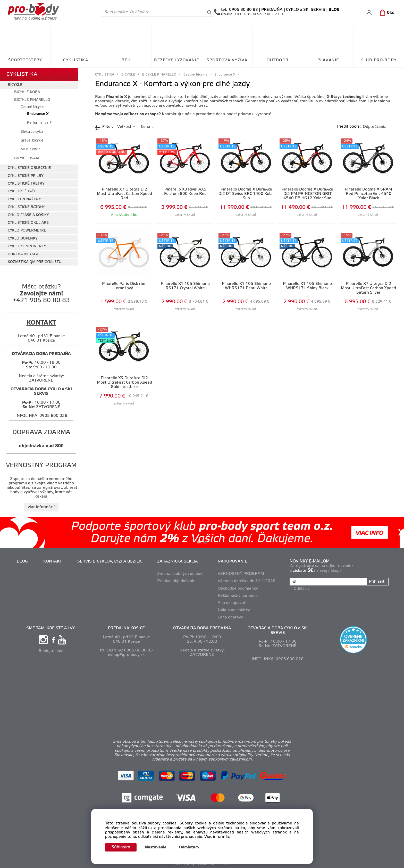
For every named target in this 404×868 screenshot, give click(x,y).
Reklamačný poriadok (238, 595)
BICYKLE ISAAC (27, 158)
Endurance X (38, 113)
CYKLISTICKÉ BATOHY (26, 206)
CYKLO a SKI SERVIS (306, 10)
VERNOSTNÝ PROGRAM (241, 573)
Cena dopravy (231, 617)
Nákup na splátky (234, 609)
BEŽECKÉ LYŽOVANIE (177, 60)
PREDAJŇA (272, 10)
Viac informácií (218, 837)
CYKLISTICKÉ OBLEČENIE (29, 167)
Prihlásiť (376, 581)
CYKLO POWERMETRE (27, 230)
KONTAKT (53, 561)
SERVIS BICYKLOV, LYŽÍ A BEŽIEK (110, 561)
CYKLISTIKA (76, 60)
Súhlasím (121, 847)
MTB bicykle (31, 149)
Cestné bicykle (32, 106)
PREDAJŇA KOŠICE (126, 628)
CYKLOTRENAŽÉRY (24, 199)
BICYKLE (15, 84)
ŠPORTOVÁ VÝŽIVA (227, 60)
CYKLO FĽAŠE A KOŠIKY (28, 214)
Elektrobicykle (32, 131)
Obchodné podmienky (238, 588)
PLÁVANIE (328, 60)
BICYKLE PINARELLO (32, 99)
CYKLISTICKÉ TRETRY (26, 183)
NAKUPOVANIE (233, 561)
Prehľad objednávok (176, 581)
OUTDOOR (278, 60)
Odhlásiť (302, 588)
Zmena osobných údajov (180, 573)
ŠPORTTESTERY (25, 60)
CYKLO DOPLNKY (23, 238)
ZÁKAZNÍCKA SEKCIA (178, 561)
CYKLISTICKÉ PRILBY (26, 175)
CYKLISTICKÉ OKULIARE (28, 222)
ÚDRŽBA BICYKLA (23, 254)
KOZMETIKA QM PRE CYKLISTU (35, 261)
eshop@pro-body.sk (126, 654)
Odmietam (190, 847)
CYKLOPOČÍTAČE (22, 191)
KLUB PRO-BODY (379, 60)
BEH (126, 60)
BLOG (23, 561)
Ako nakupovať (232, 602)
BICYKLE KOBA (27, 91)
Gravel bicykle (32, 140)
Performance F (39, 122)
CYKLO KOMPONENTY (27, 246)
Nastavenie (157, 847)
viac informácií (41, 506)
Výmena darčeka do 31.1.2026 (247, 581)
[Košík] (386, 13)
